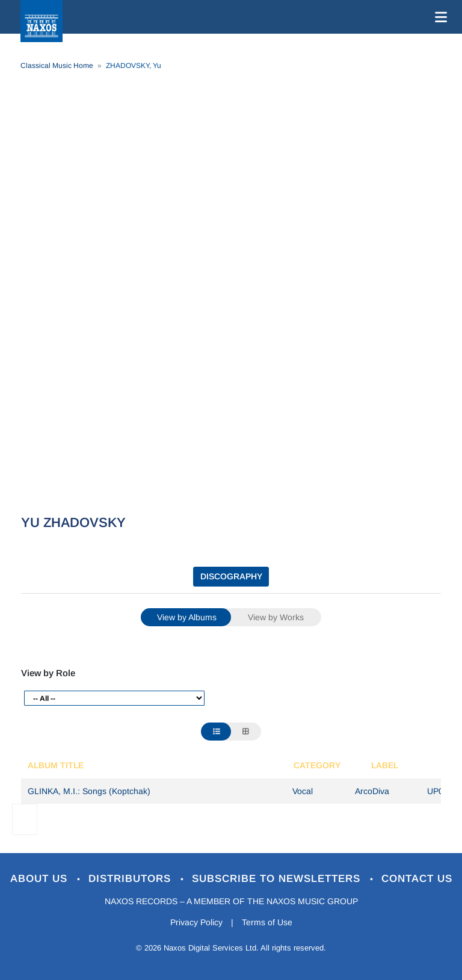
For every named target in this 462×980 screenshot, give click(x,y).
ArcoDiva (372, 791)
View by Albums (187, 617)
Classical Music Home (57, 66)
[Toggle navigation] (439, 17)
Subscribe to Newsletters (278, 879)
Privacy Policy (196, 922)
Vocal (303, 791)
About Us (41, 879)
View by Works (276, 617)
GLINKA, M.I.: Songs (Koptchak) (89, 791)
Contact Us (417, 879)
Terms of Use (267, 922)
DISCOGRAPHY (231, 576)
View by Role (48, 673)
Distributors (131, 879)
